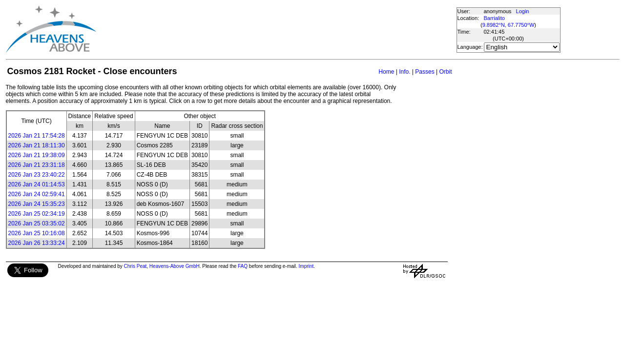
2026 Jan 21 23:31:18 (37, 165)
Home (386, 72)
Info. (405, 72)
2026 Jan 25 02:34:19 (37, 214)
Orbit (445, 72)
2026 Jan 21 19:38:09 (37, 155)
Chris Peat (135, 266)
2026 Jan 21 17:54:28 (37, 136)
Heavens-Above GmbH (175, 266)
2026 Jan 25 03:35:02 (37, 223)
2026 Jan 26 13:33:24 (37, 243)
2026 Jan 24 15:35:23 (37, 204)
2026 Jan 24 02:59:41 (37, 194)
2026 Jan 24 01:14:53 (37, 184)
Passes (425, 72)
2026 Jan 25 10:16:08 (37, 233)
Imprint (306, 266)
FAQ (243, 266)
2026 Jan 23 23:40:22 (37, 175)
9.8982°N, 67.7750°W (509, 25)
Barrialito (494, 18)
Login (523, 11)
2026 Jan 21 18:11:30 (37, 145)
